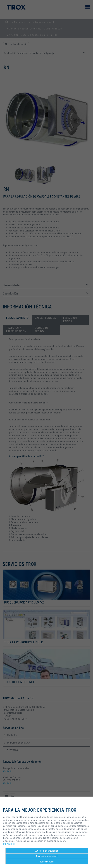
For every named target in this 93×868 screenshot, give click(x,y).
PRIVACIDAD (9, 844)
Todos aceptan (47, 862)
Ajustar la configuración (47, 851)
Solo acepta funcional (47, 856)
